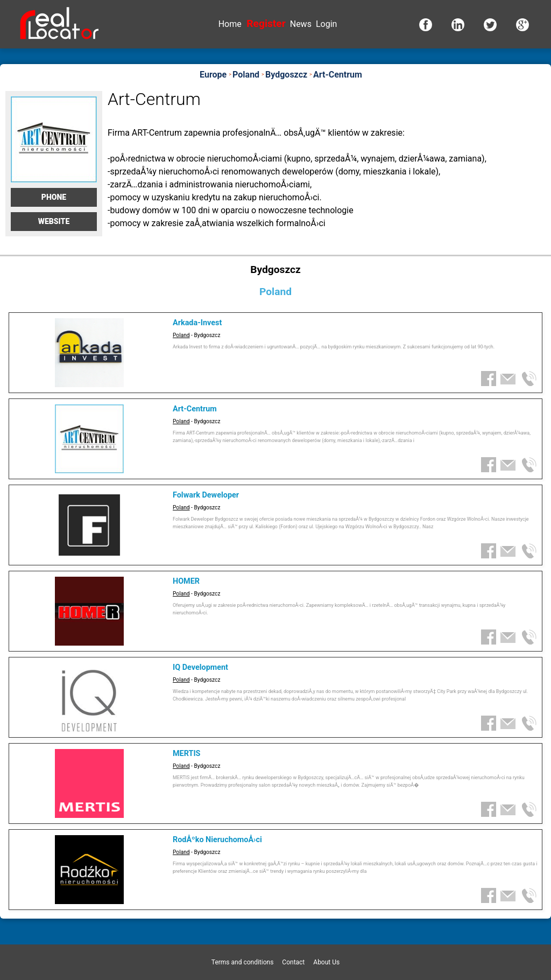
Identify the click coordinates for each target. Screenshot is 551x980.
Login (326, 24)
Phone (54, 197)
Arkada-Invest (197, 323)
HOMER (186, 581)
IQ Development (200, 667)
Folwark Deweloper (206, 495)
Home (230, 24)
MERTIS (186, 754)
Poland (181, 335)
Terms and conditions (243, 962)
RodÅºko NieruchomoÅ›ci (217, 840)
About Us (326, 962)
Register (266, 23)
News (301, 24)
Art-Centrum (195, 409)
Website (54, 221)
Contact (293, 962)
